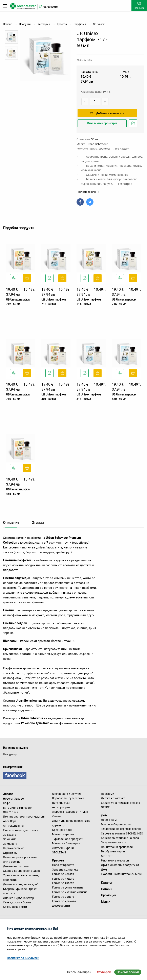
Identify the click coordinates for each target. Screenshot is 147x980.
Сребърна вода (62, 830)
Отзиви (38, 523)
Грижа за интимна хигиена (70, 892)
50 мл (95, 139)
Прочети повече (88, 192)
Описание (11, 523)
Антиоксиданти (13, 826)
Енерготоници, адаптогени (21, 830)
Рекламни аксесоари (115, 860)
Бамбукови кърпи (113, 851)
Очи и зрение (12, 862)
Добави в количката (107, 113)
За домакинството (113, 842)
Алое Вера (10, 821)
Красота (58, 860)
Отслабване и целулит (67, 794)
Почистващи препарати (117, 847)
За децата (10, 835)
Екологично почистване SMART (122, 874)
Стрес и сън (11, 853)
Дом (104, 815)
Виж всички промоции (102, 123)
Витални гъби (61, 803)
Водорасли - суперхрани (68, 798)
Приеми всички (128, 972)
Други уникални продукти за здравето (71, 823)
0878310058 (50, 7)
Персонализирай (79, 972)
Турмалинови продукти (68, 839)
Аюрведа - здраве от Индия (70, 812)
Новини (107, 889)
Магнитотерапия (63, 834)
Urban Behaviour (97, 144)
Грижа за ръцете (63, 897)
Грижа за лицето (63, 879)
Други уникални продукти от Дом (120, 867)
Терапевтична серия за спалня (121, 829)
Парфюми (108, 794)
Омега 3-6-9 (11, 812)
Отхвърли (104, 972)
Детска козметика (113, 798)
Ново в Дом (109, 820)
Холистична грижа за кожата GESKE (121, 805)
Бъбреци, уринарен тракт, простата (20, 891)
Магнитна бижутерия (66, 843)
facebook (15, 776)
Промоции (109, 895)
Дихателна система (16, 866)
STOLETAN (59, 852)
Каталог (107, 883)
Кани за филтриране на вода (120, 838)
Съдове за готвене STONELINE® (122, 833)
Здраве (8, 794)
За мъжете (10, 844)
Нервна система (14, 848)
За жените (10, 839)
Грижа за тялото (63, 883)
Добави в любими (133, 124)
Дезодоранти (61, 906)
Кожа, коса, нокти (15, 907)
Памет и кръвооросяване (20, 857)
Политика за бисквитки (23, 958)
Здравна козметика (65, 870)
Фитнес (57, 816)
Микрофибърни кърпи (116, 824)
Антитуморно (61, 807)
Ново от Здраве (13, 799)
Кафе (6, 803)
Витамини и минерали (18, 808)
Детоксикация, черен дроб (21, 884)
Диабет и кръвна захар (18, 898)
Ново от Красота (63, 865)
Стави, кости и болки (17, 902)
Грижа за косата (63, 874)
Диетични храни (63, 848)
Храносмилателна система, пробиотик (21, 878)
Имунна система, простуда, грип (24, 817)
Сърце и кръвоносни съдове (22, 871)
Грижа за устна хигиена (68, 887)
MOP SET (107, 856)
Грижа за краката (64, 901)
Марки (106, 902)
